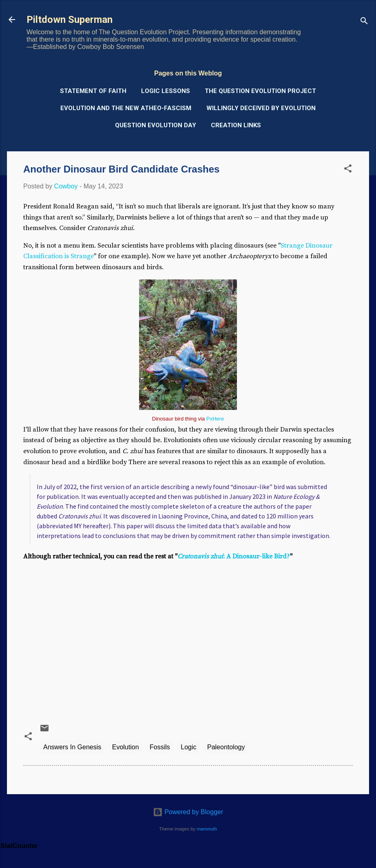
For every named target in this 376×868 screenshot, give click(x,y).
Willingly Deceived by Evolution (261, 108)
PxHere (215, 419)
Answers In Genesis (72, 747)
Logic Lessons (166, 91)
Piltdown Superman (70, 20)
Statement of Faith (93, 91)
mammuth (207, 829)
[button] (348, 170)
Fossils (160, 747)
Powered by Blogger (188, 812)
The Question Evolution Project (260, 91)
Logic (188, 747)
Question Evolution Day (156, 125)
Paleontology (226, 747)
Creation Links (236, 125)
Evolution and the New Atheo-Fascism (126, 108)
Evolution (126, 747)
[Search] (364, 22)
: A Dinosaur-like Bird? (234, 556)
